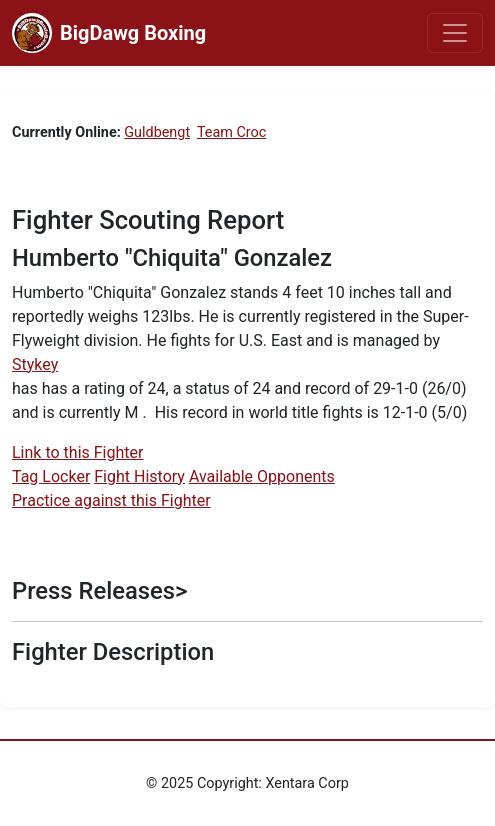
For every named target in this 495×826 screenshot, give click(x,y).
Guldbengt (157, 132)
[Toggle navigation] (455, 33)
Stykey (35, 364)
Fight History (139, 476)
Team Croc (231, 132)
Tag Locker (51, 476)
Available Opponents (262, 476)
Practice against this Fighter (111, 500)
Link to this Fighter (77, 452)
